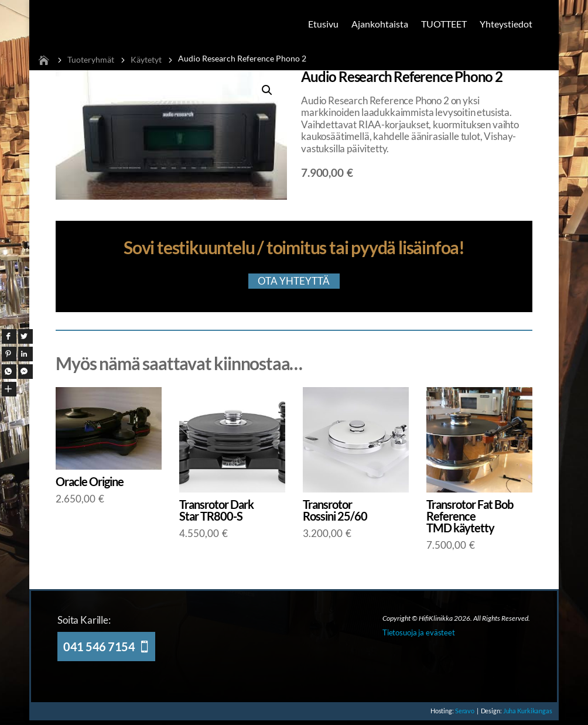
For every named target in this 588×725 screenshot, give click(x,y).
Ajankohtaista (380, 24)
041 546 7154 (99, 649)
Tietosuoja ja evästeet (419, 635)
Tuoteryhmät (91, 59)
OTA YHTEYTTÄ (294, 283)
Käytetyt (146, 59)
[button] (267, 90)
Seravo (459, 714)
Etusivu (323, 24)
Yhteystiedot (506, 24)
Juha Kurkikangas (527, 714)
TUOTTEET (444, 24)
